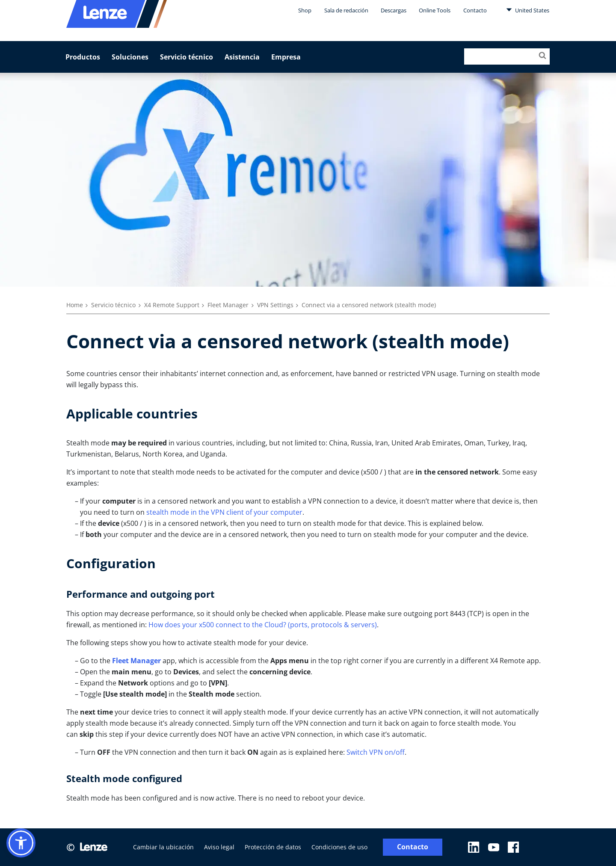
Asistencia (242, 57)
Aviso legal (219, 847)
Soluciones (130, 57)
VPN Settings (275, 305)
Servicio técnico (187, 57)
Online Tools (435, 10)
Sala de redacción (346, 10)
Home (75, 305)
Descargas (394, 10)
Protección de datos (273, 847)
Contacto (475, 10)
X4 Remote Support (172, 305)
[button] (21, 843)
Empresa (286, 57)
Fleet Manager (228, 305)
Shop (305, 10)
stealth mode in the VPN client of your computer (224, 512)
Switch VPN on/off (376, 752)
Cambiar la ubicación (163, 847)
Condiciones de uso (339, 847)
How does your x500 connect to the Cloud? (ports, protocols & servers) (263, 625)
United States (528, 10)
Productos (83, 57)
